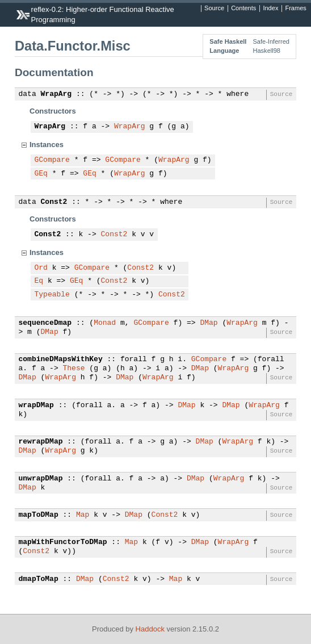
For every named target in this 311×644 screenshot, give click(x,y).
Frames (295, 9)
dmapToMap (39, 579)
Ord (41, 268)
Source (214, 9)
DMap (209, 323)
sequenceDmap (45, 323)
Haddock (150, 629)
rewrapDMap (41, 442)
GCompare (52, 160)
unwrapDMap (41, 479)
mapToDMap (39, 515)
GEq (41, 174)
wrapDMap (36, 405)
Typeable (52, 295)
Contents (243, 9)
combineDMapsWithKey (61, 359)
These (74, 369)
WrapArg (56, 94)
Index (270, 9)
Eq (39, 281)
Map (83, 515)
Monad (105, 323)
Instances (47, 145)
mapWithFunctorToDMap (63, 542)
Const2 (54, 202)
